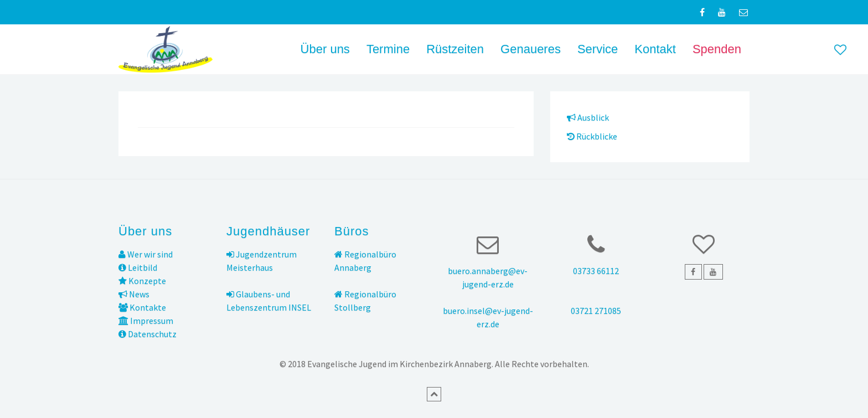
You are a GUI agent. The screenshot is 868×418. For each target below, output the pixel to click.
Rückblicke (592, 136)
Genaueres (531, 49)
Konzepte (142, 281)
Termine (388, 49)
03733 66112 (596, 271)
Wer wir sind (146, 254)
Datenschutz (148, 334)
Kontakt (655, 49)
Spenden (717, 49)
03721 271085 (596, 311)
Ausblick (588, 117)
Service (598, 49)
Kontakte (142, 307)
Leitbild (138, 267)
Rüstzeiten (455, 49)
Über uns (325, 49)
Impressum (146, 321)
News (134, 294)
